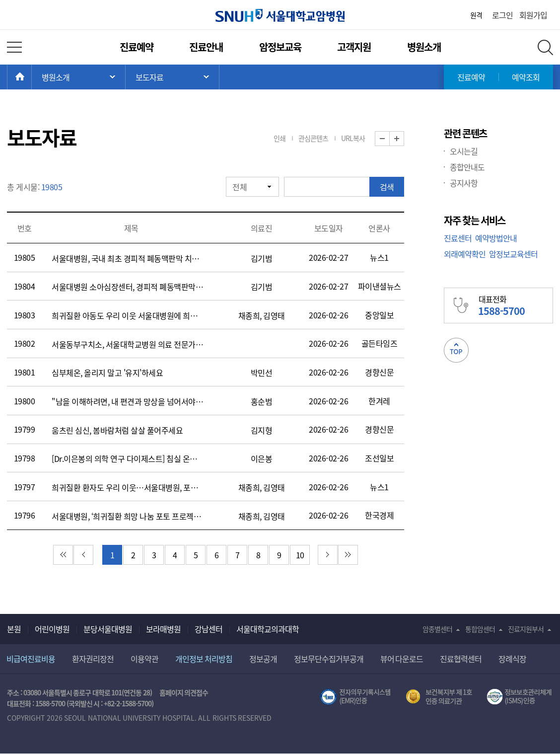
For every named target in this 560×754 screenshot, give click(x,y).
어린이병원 (52, 629)
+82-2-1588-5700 (128, 703)
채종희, (250, 315)
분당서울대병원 (108, 629)
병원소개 (424, 47)
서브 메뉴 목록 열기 (172, 77)
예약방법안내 (496, 238)
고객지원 (354, 47)
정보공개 (263, 659)
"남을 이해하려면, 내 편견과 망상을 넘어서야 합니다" (128, 401)
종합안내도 (467, 167)
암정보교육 (280, 47)
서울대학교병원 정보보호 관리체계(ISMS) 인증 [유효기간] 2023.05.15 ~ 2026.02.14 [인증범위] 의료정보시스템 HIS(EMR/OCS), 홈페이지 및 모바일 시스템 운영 (520, 697)
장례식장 (512, 659)
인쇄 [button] (280, 138)
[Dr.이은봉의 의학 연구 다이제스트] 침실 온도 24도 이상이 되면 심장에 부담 (128, 458)
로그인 (502, 15)
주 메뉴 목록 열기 (78, 77)
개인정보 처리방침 (204, 659)
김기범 (262, 258)
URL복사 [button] (353, 138)
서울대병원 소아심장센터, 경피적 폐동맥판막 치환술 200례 (128, 287)
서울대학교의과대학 (268, 629)
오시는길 (464, 151)
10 (300, 555)
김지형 (262, 430)
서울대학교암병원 (280, 15)
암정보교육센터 (513, 254)
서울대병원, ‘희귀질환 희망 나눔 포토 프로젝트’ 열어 (128, 516)
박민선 (262, 373)
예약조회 (526, 77)
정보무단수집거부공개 (329, 659)
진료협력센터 (461, 659)
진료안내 (206, 47)
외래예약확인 (465, 254)
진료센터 (458, 238)
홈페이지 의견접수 (184, 692)
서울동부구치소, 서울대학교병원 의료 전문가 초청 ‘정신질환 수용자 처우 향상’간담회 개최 (128, 344)
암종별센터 (437, 629)
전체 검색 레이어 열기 (545, 47)
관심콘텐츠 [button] (313, 138)
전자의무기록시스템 (355, 697)
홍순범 (262, 401)
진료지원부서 (526, 629)
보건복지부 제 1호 (439, 697)
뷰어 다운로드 (402, 659)
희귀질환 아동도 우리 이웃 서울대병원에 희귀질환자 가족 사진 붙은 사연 (128, 315)
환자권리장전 (93, 659)
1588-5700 (50, 703)
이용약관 (144, 659)
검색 (387, 187)
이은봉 (262, 458)
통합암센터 (480, 629)
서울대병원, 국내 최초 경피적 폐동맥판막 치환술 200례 (128, 258)
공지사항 (464, 183)
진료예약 (137, 47)
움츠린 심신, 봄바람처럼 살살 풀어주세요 (117, 430)
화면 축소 (389, 139)
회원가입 (533, 15)
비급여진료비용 (31, 659)
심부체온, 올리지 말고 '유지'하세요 (107, 373)
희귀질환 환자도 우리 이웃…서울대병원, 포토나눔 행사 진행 (128, 487)
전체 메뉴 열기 (14, 47)
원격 (476, 15)
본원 (14, 629)
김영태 (274, 315)
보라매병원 (163, 629)
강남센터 (209, 629)
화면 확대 (404, 139)
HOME (32, 77)
